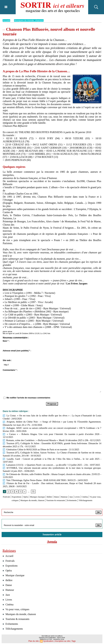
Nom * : (6, 341)
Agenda (52, 536)
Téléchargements (59, 494)
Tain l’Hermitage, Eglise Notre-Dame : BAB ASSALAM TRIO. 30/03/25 (38, 472)
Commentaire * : (10, 370)
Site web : (7, 360)
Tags (72, 640)
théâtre (62, 488)
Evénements (42, 494)
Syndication (49, 640)
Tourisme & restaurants (86, 491)
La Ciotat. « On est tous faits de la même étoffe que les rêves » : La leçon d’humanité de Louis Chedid (51, 415)
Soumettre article (52, 528)
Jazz (88, 488)
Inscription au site (62, 640)
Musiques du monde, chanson (30, 20)
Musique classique (47, 488)
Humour (80, 488)
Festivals (9, 488)
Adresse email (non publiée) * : (17, 351)
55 (33, 483)
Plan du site (35, 640)
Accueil (7, 20)
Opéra (32, 488)
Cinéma (9, 491)
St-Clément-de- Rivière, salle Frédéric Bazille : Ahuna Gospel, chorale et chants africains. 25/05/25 (51, 466)
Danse (70, 488)
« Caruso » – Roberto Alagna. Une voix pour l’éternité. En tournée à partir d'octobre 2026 (45, 433)
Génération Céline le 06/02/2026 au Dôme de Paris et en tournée (34, 445)
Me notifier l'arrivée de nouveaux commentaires (28, 398)
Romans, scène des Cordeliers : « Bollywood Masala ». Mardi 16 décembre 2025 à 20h (44, 436)
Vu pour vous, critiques (27, 491)
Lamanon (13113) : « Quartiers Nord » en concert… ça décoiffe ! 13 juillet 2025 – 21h (44, 457)
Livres (95, 488)
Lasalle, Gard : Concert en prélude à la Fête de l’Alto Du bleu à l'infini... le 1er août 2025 (45, 454)
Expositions (21, 488)
